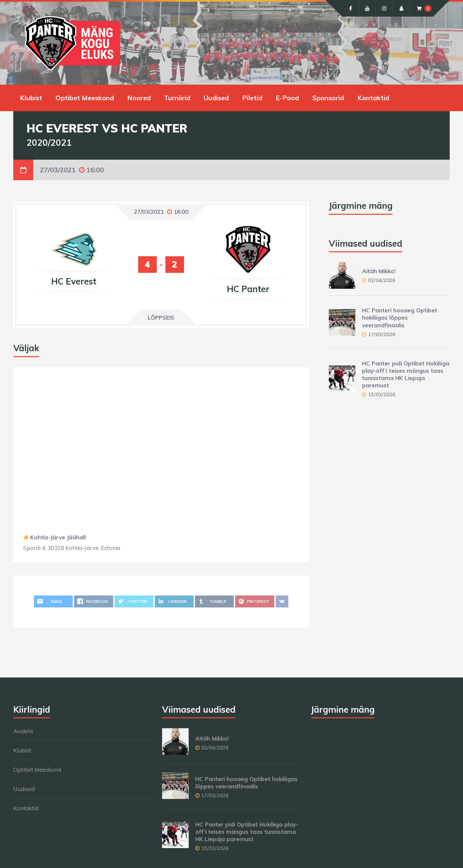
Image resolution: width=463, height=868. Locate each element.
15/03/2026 (382, 395)
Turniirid (177, 98)
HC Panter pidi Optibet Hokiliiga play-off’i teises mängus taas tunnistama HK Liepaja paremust (406, 374)
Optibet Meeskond (85, 98)
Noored (139, 98)
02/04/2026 (382, 280)
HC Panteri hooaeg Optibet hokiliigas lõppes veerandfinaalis (400, 317)
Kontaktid (373, 98)
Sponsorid (328, 98)
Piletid (252, 98)
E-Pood (287, 98)
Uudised (216, 98)
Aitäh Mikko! (379, 271)
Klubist (31, 98)
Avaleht (23, 731)
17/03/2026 (382, 334)
